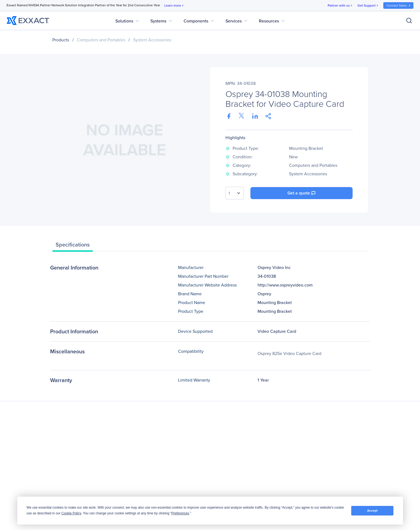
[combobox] (235, 193)
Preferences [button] (180, 513)
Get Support (368, 6)
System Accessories (152, 40)
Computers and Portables (101, 40)
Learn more (174, 6)
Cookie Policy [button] (71, 513)
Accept (372, 511)
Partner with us (340, 6)
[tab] (73, 246)
